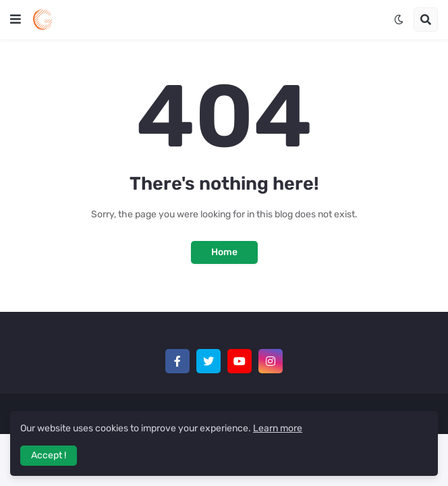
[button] (16, 20)
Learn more (278, 428)
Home (224, 252)
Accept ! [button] (49, 455)
